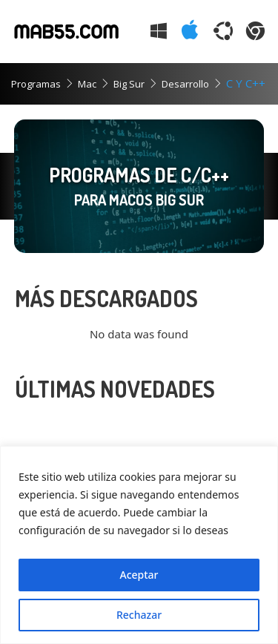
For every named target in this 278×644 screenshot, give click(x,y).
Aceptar (139, 575)
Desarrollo (185, 84)
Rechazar (139, 615)
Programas (36, 84)
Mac (87, 84)
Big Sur (129, 84)
